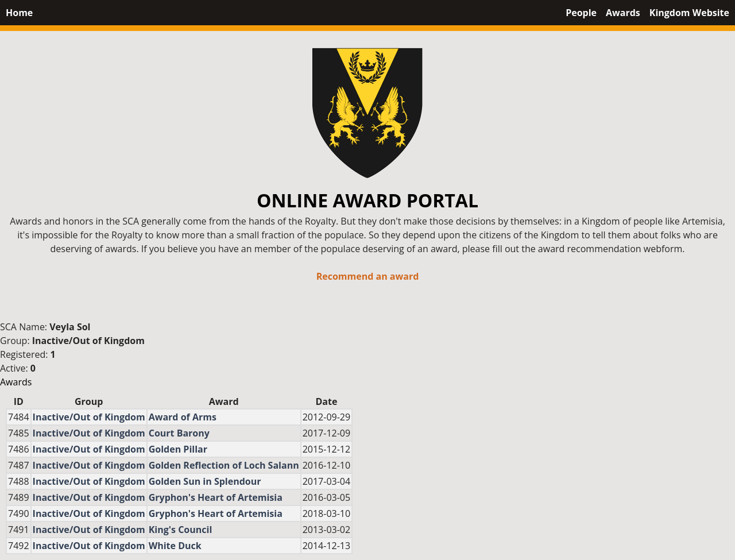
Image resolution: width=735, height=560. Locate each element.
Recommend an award (368, 276)
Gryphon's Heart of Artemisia (216, 497)
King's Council (181, 530)
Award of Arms (183, 417)
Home (19, 13)
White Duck (175, 546)
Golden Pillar (178, 449)
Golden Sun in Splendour (205, 481)
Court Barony (179, 433)
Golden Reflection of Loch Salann (224, 465)
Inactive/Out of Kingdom (88, 341)
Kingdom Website (689, 13)
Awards (623, 13)
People (581, 13)
